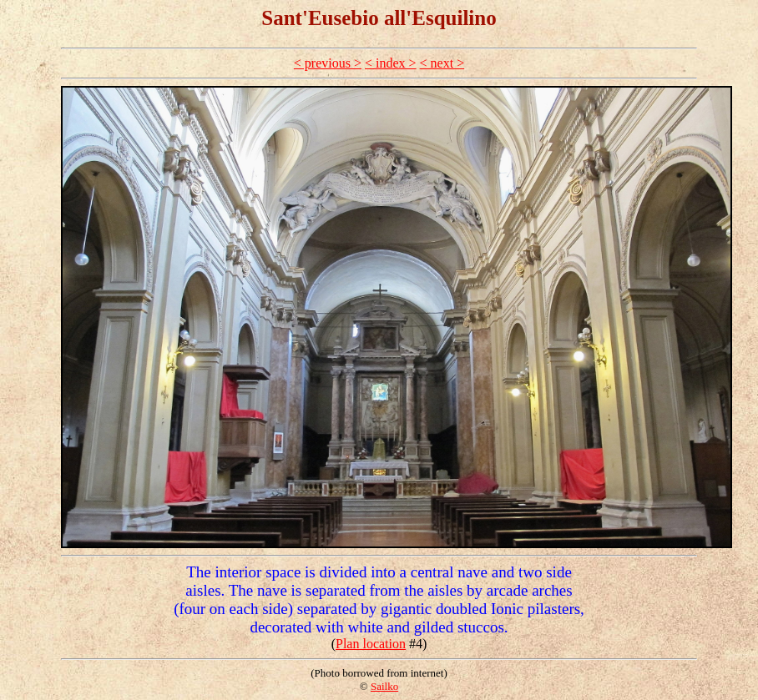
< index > (391, 63)
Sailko (384, 686)
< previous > (328, 63)
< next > (442, 63)
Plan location (371, 644)
